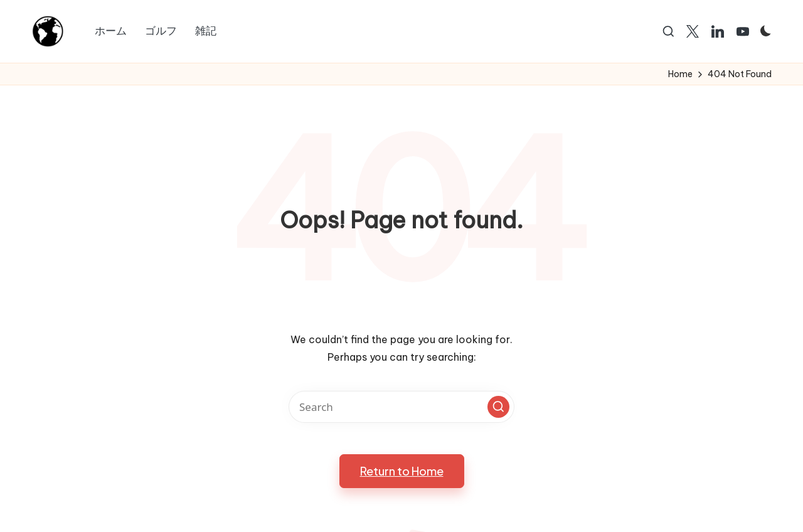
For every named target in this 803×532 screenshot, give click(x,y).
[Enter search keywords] (401, 407)
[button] (498, 407)
